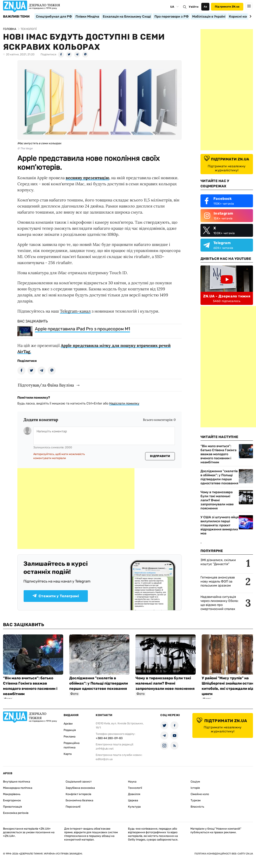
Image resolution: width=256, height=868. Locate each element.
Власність (197, 807)
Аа (205, 7)
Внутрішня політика (17, 782)
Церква (133, 800)
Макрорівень (12, 794)
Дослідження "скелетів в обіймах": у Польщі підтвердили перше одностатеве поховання (219, 477)
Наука (132, 782)
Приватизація (13, 807)
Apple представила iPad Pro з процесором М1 (82, 329)
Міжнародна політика (18, 788)
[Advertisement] (76, 509)
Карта (68, 754)
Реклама (70, 737)
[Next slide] (250, 16)
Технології (135, 788)
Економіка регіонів (16, 813)
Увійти (194, 7)
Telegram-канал (75, 311)
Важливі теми (16, 17)
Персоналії (73, 807)
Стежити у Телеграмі (56, 596)
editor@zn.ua (104, 759)
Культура (134, 807)
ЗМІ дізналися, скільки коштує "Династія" (218, 562)
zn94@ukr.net (105, 749)
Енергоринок (12, 800)
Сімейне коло (200, 794)
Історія (195, 788)
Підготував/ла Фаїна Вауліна (46, 385)
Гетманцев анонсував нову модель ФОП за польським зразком (218, 581)
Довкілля (134, 794)
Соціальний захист (79, 782)
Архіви (68, 724)
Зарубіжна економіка (80, 788)
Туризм (196, 800)
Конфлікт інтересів (78, 794)
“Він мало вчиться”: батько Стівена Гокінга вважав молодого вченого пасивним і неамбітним (218, 454)
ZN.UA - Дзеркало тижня (227, 296)
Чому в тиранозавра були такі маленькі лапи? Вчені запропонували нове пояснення (217, 500)
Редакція (70, 730)
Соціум (195, 782)
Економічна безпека (79, 800)
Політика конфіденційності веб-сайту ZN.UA (224, 854)
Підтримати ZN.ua (227, 7)
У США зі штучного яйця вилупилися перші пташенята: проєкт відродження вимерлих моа (220, 525)
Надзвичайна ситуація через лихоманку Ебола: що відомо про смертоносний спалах (219, 603)
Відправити (160, 456)
